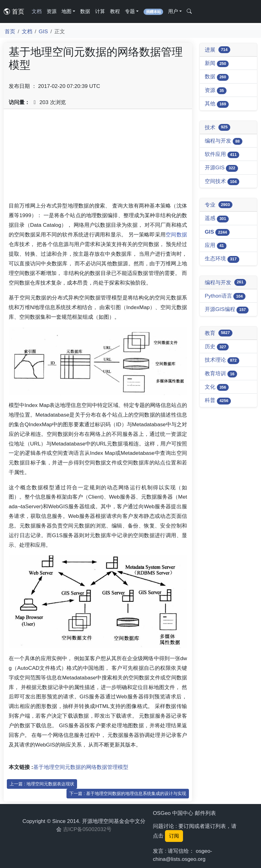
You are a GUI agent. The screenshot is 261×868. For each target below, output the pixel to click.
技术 (217, 127)
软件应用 (222, 155)
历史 (217, 347)
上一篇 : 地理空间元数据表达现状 (42, 784)
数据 (85, 11)
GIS (43, 31)
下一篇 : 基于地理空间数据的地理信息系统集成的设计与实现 (128, 793)
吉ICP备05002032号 (87, 829)
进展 (217, 50)
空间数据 (176, 235)
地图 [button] (66, 11)
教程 (115, 11)
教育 (219, 333)
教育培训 (221, 374)
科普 (218, 401)
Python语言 (225, 296)
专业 (219, 205)
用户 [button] (173, 11)
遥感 (217, 219)
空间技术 (222, 182)
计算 (100, 11)
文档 (37, 11)
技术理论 (222, 360)
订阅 (174, 836)
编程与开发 (224, 141)
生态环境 (222, 259)
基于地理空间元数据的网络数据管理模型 (81, 767)
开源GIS (221, 168)
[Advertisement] (98, 158)
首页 (14, 11)
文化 (217, 387)
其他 (217, 104)
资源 (52, 11)
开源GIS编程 (227, 310)
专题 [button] (130, 11)
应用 (216, 246)
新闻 (217, 64)
